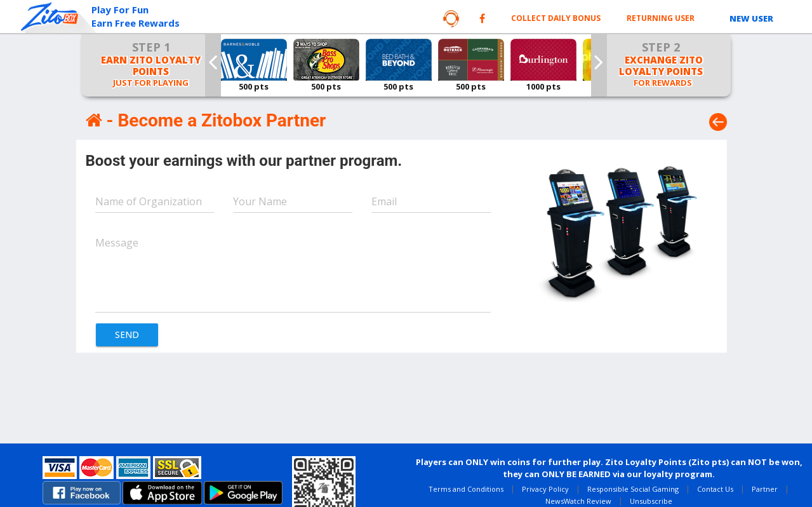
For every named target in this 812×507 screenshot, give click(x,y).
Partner (765, 489)
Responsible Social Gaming (633, 489)
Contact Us (715, 489)
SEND (127, 335)
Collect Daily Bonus (556, 18)
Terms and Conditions (466, 489)
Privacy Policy (545, 489)
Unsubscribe (651, 501)
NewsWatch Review (578, 501)
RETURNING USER (661, 18)
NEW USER (751, 18)
